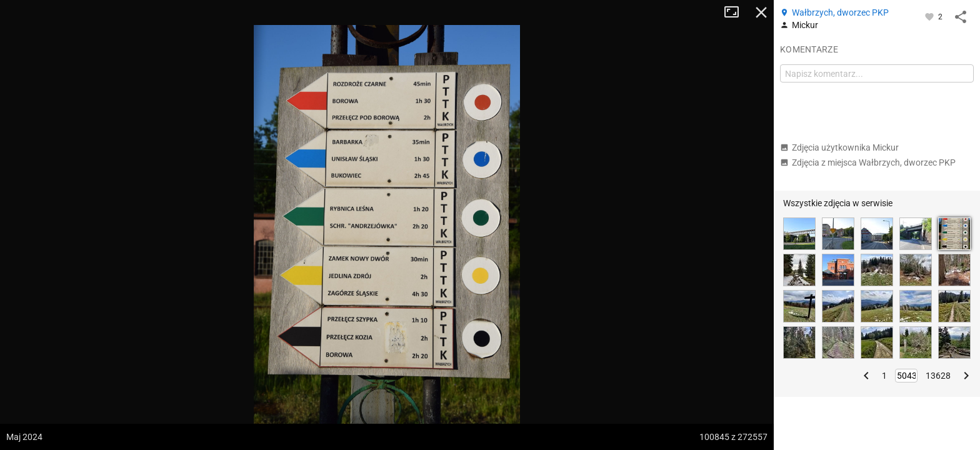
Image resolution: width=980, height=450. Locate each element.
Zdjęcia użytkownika (839, 147)
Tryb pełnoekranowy (736, 12)
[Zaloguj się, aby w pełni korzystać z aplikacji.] (930, 16)
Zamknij (761, 12)
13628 (938, 376)
